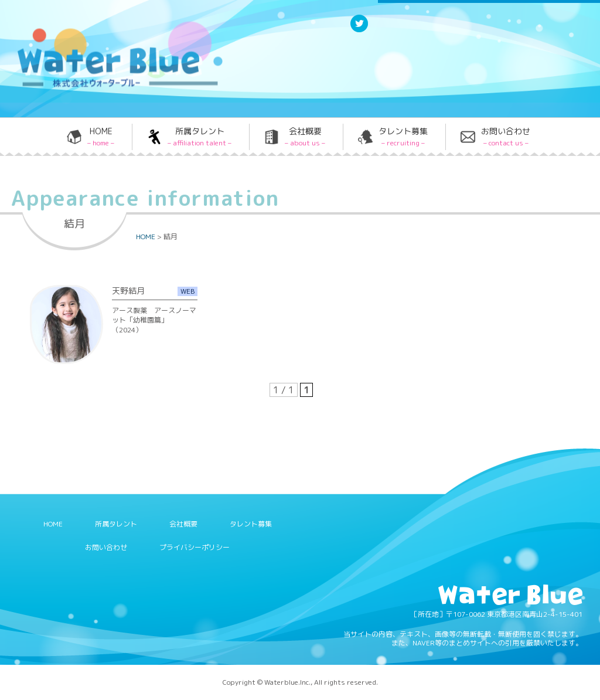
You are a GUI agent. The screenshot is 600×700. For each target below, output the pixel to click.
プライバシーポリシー (195, 547)
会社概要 (305, 137)
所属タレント (200, 137)
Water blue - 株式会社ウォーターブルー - (105, 86)
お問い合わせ (506, 137)
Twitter (359, 31)
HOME (101, 137)
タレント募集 (403, 137)
